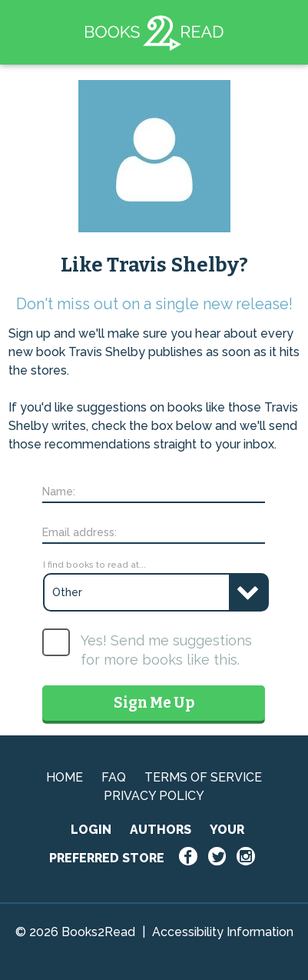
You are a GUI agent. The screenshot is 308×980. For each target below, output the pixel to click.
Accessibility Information (223, 932)
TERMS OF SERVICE (203, 777)
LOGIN (91, 830)
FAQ (114, 777)
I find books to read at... (94, 565)
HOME (65, 777)
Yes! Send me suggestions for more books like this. (166, 650)
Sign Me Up (154, 703)
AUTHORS (161, 830)
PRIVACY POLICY (154, 796)
